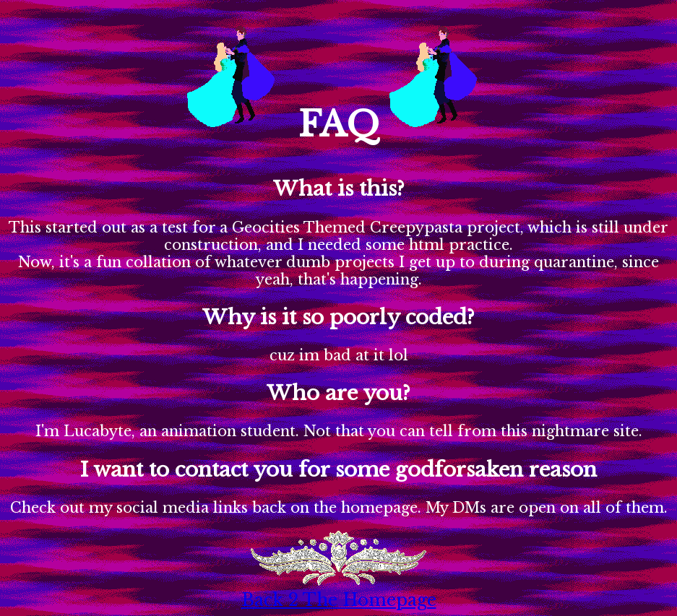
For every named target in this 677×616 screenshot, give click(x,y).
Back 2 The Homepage (339, 600)
